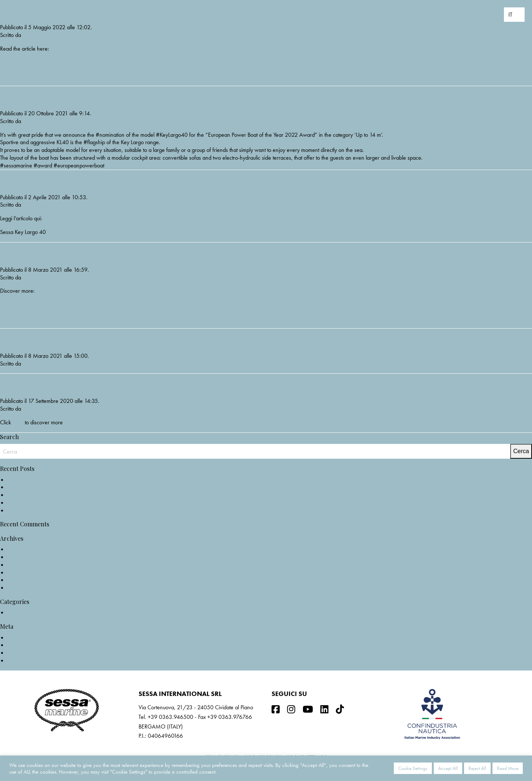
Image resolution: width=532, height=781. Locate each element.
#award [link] (43, 165)
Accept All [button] (448, 768)
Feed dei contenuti (28, 645)
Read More (508, 768)
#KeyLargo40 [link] (172, 135)
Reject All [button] (477, 768)
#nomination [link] (110, 135)
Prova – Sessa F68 (22, 318)
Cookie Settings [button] (413, 768)
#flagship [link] (94, 142)
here (18, 422)
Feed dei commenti (29, 653)
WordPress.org (24, 660)
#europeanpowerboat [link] (79, 165)
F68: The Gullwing (61, 339)
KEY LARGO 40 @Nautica (83, 180)
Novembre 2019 (26, 588)
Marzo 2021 (22, 572)
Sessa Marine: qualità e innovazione (119, 384)
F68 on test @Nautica (70, 253)
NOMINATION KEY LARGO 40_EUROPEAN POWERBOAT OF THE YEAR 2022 (251, 96)
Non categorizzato (29, 612)
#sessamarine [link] (16, 165)
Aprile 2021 (21, 565)
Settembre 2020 (26, 580)
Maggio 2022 (24, 549)
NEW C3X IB (40, 10)
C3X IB (8, 76)
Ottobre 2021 (23, 557)
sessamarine (37, 35)
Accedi (15, 637)
